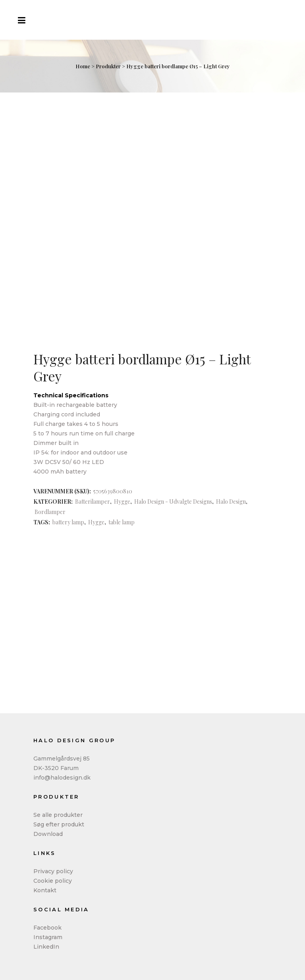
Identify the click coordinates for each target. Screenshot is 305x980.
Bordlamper (50, 512)
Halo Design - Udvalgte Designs (173, 502)
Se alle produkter (58, 815)
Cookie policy (53, 881)
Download (48, 834)
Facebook (47, 928)
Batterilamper (93, 502)
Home (83, 66)
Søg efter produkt (59, 824)
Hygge (122, 502)
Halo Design (231, 502)
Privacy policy (53, 871)
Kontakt (45, 890)
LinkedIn (46, 947)
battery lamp (68, 522)
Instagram (48, 937)
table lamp (122, 522)
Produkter (108, 66)
